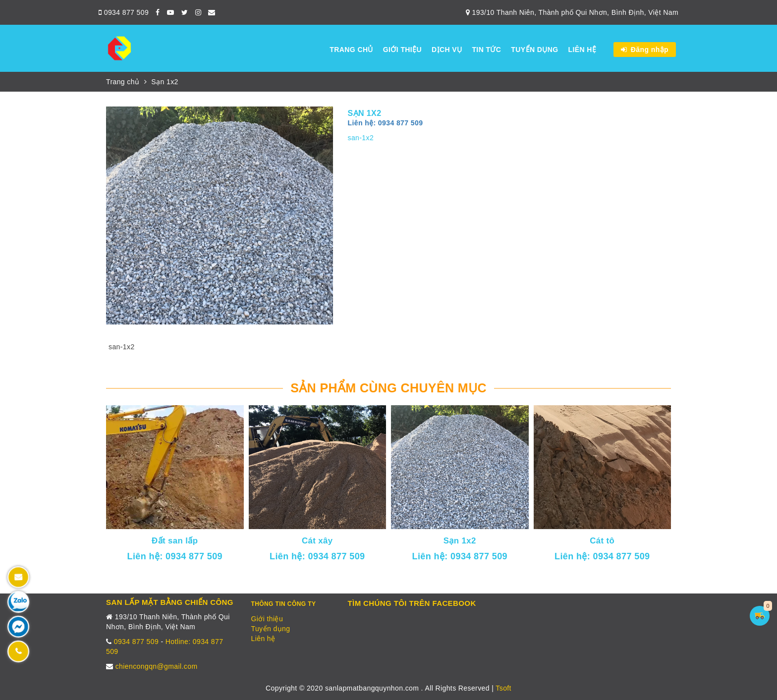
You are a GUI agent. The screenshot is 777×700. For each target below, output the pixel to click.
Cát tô (602, 541)
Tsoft (503, 688)
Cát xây (317, 541)
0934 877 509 (124, 12)
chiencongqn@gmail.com (157, 666)
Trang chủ (351, 50)
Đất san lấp (175, 541)
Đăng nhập (645, 50)
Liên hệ (582, 50)
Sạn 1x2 (165, 82)
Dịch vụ (447, 50)
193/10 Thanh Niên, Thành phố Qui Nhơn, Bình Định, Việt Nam (572, 12)
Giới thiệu (402, 50)
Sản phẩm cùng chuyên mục (388, 388)
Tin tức (486, 50)
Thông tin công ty (284, 604)
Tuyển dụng (534, 50)
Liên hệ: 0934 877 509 (386, 123)
